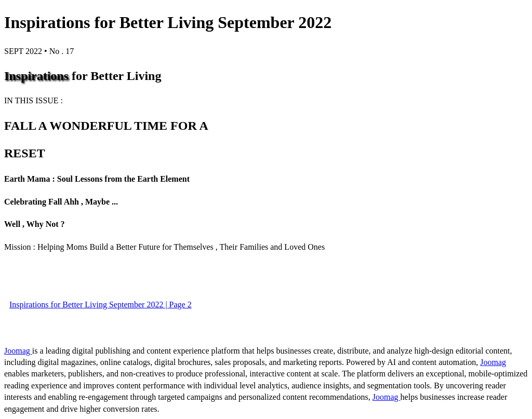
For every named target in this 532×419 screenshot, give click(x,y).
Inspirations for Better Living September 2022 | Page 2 (101, 305)
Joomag (18, 351)
